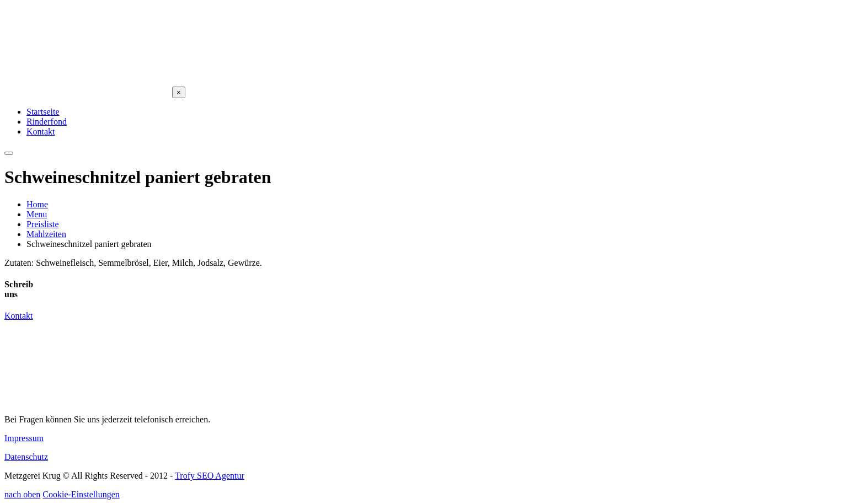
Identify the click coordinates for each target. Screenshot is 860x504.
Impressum (24, 438)
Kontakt (19, 316)
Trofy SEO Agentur (210, 476)
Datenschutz (26, 457)
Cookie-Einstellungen (81, 494)
